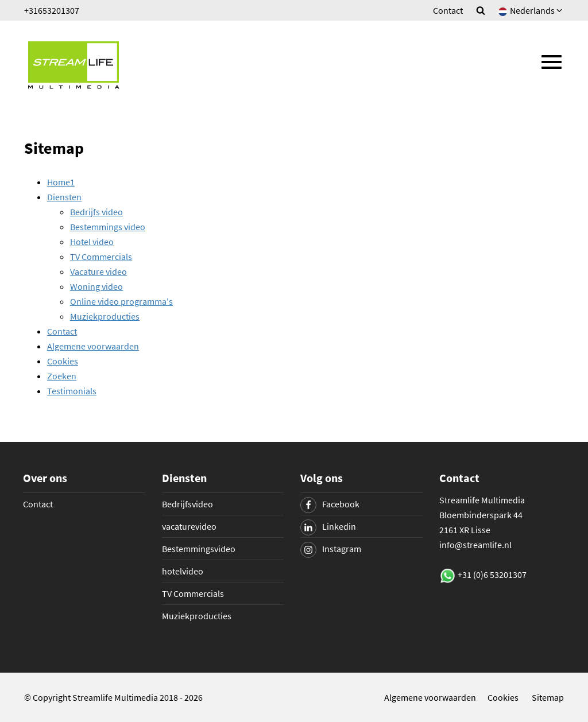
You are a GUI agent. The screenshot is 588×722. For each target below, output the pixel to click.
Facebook (330, 504)
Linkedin (328, 526)
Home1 (61, 182)
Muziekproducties (105, 316)
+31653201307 (52, 10)
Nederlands (531, 10)
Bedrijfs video (96, 212)
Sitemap (548, 697)
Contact (448, 10)
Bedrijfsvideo (187, 504)
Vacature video (98, 271)
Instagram (331, 549)
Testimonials (72, 391)
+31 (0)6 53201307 (492, 575)
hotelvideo (183, 571)
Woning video (96, 286)
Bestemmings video (108, 227)
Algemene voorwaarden (93, 346)
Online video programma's (121, 301)
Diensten (64, 197)
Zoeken (62, 376)
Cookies (63, 361)
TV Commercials (101, 257)
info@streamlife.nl (475, 545)
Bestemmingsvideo (199, 549)
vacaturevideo (189, 526)
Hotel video (92, 242)
